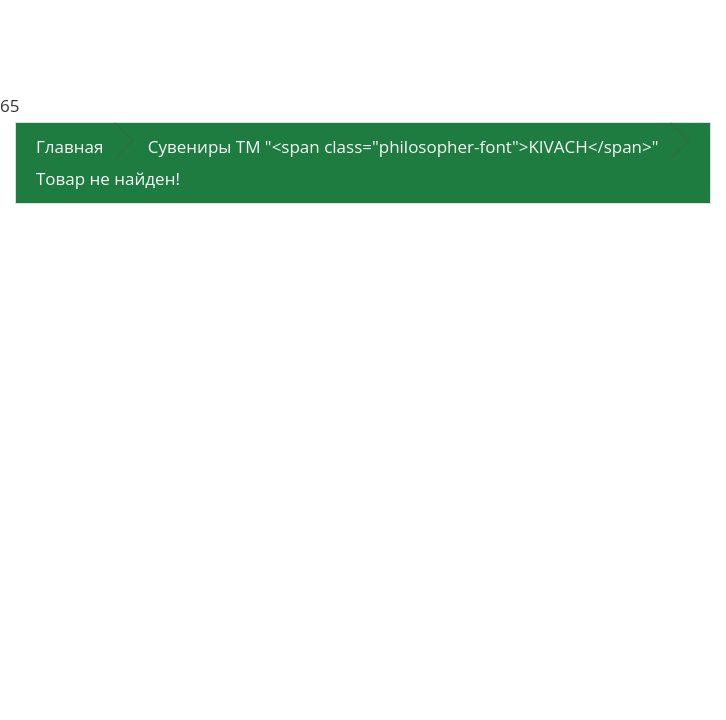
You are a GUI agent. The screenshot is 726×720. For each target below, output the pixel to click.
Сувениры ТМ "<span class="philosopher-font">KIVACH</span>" (403, 146)
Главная (69, 146)
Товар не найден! (108, 178)
